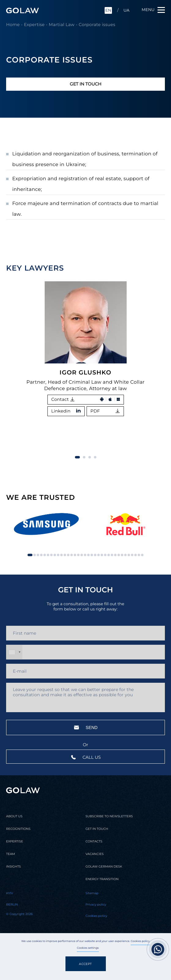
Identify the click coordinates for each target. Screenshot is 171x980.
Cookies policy (140, 941)
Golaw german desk (104, 867)
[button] (154, 268)
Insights (13, 867)
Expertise (34, 25)
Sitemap (92, 893)
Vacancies (95, 854)
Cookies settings (88, 948)
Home (13, 25)
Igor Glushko (85, 372)
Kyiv (10, 893)
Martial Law (61, 25)
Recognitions (18, 829)
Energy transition (102, 879)
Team (11, 854)
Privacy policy (96, 905)
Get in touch (85, 84)
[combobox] (14, 652)
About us (14, 816)
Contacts (94, 841)
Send (85, 727)
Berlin (12, 905)
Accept (85, 964)
